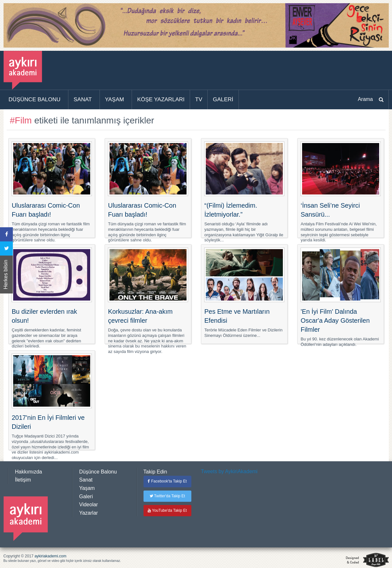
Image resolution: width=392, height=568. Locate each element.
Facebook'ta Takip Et (167, 481)
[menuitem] (36, 100)
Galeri (86, 496)
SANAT (83, 99)
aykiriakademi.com (50, 556)
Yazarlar (89, 513)
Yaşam (87, 488)
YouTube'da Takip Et (167, 510)
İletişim (23, 480)
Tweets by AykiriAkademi (229, 471)
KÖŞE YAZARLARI (161, 99)
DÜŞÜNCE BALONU (35, 99)
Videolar (89, 505)
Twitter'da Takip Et (167, 496)
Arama (365, 99)
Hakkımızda (29, 472)
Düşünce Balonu (98, 472)
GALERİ (223, 99)
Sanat (86, 480)
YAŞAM (114, 99)
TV (199, 99)
